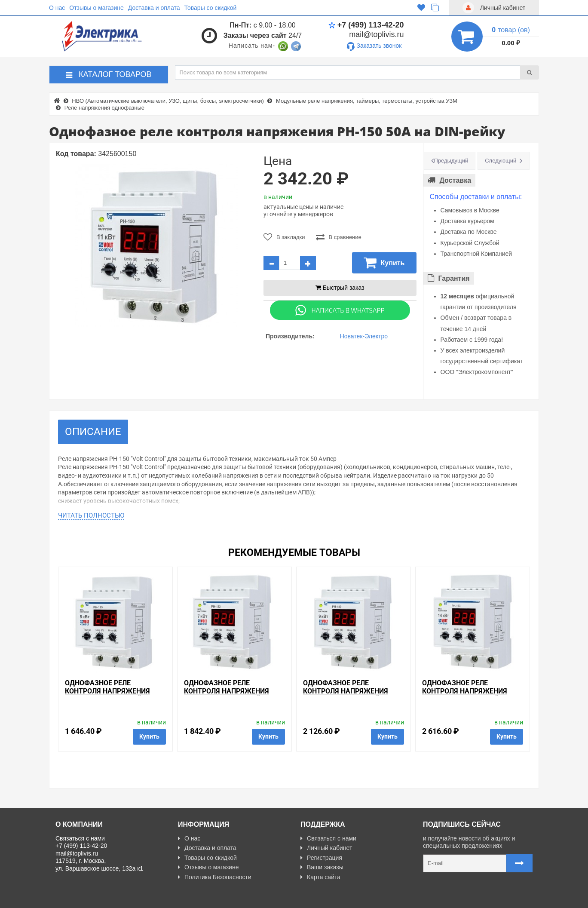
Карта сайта (320, 877)
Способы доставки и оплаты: (476, 197)
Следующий (501, 161)
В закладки (284, 237)
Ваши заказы (322, 867)
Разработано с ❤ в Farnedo (135, 898)
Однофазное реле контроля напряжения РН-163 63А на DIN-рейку (465, 691)
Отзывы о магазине (96, 8)
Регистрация (321, 858)
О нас (57, 8)
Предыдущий (451, 161)
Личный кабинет (326, 848)
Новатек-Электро (364, 336)
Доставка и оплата (154, 8)
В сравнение (339, 237)
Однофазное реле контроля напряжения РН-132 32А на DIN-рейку (227, 691)
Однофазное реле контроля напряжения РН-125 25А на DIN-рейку (108, 691)
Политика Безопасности (215, 877)
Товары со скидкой (211, 8)
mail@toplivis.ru (376, 34)
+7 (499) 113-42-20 (366, 25)
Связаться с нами (328, 838)
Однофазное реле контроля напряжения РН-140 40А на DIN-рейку (346, 691)
